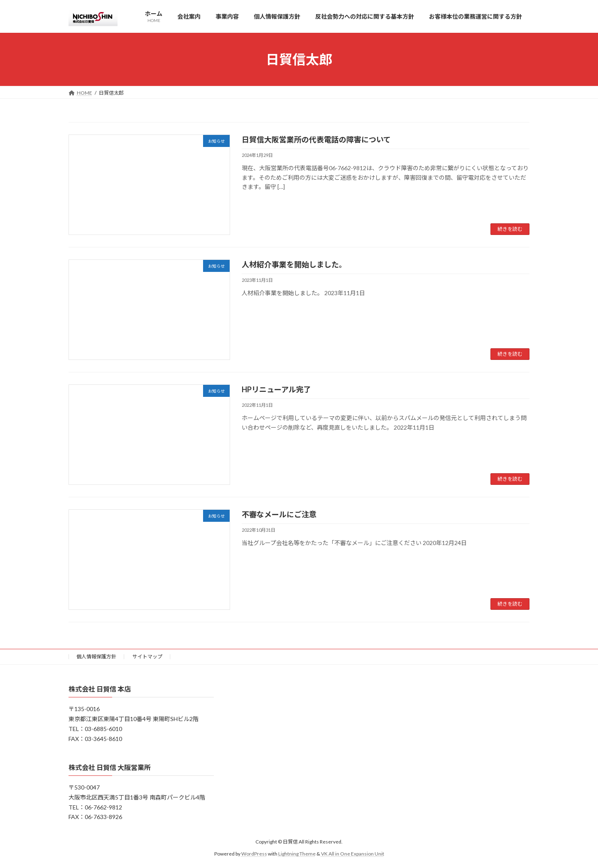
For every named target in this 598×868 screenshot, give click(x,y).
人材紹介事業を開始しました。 (294, 264)
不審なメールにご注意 (279, 514)
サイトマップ (147, 657)
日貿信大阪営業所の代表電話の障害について (316, 139)
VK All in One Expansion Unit (353, 854)
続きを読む (510, 229)
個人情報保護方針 (96, 657)
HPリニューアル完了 (276, 389)
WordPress (254, 854)
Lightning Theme (297, 854)
